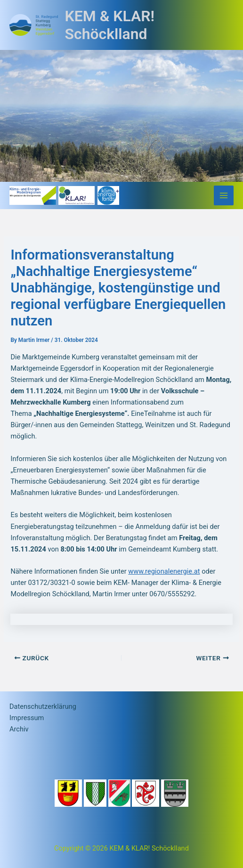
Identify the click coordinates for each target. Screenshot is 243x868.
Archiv (19, 729)
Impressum (27, 718)
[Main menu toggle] (224, 195)
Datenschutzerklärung (43, 706)
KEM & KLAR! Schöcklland (110, 25)
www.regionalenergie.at (164, 571)
